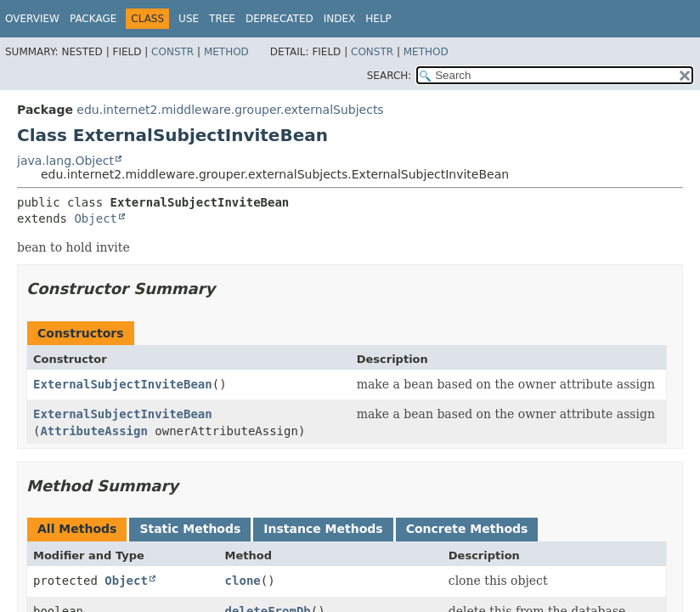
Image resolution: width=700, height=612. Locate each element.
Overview (32, 19)
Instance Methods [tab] (323, 529)
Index (340, 19)
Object (96, 218)
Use (189, 19)
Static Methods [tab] (190, 529)
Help (378, 19)
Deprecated (279, 19)
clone (243, 581)
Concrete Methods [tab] (467, 529)
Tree (222, 19)
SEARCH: (390, 76)
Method (226, 52)
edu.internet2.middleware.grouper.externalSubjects (230, 110)
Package (93, 19)
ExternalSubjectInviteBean (123, 384)
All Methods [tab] (77, 529)
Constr (172, 52)
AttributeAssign (93, 431)
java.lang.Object (65, 161)
